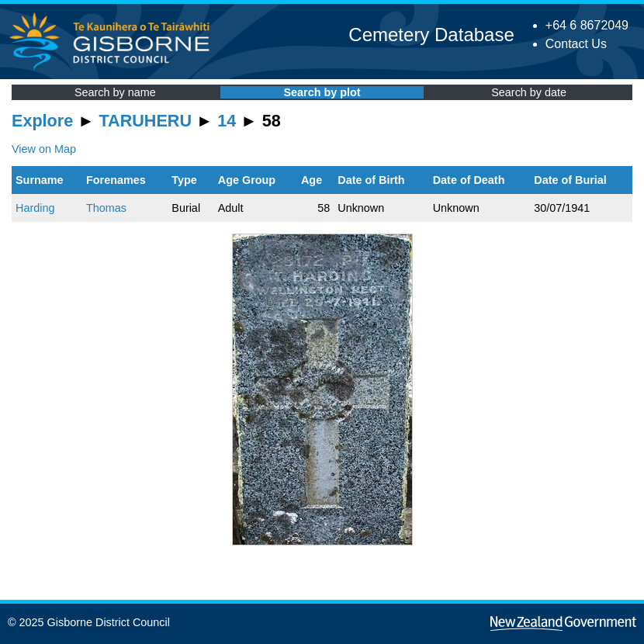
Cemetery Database (431, 35)
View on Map (44, 149)
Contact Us (576, 44)
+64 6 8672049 (587, 25)
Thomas (106, 208)
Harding (35, 208)
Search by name (115, 92)
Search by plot (322, 92)
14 (227, 121)
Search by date (529, 92)
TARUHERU (145, 121)
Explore (42, 121)
